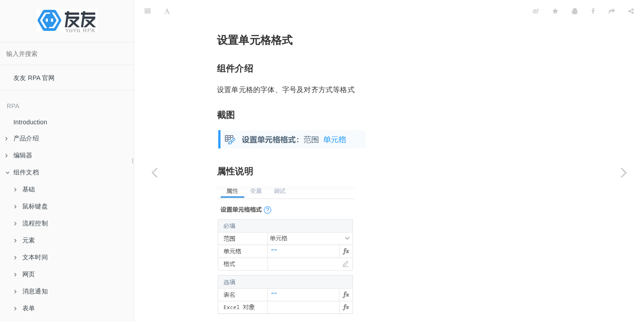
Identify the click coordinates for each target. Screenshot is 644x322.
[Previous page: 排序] (154, 172)
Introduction (30, 122)
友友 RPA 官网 (34, 78)
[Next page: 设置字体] (624, 172)
